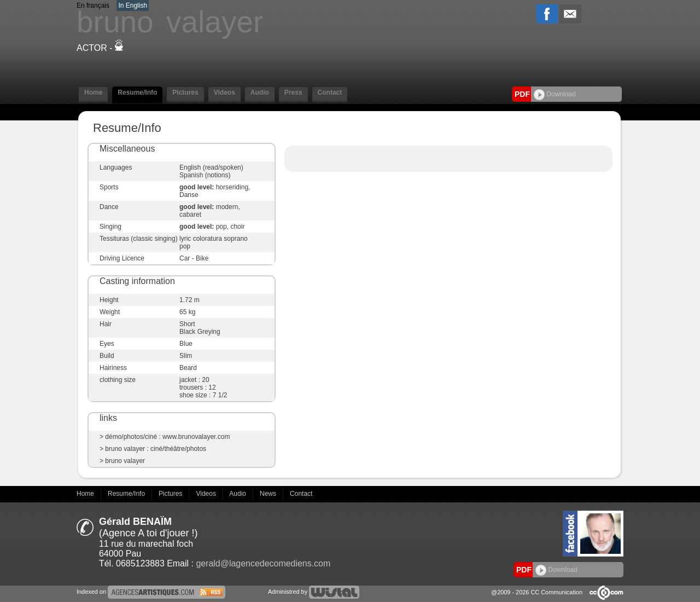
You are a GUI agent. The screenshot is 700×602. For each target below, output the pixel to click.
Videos (224, 92)
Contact (330, 92)
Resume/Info (137, 92)
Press (293, 92)
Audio (260, 92)
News (269, 494)
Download (555, 94)
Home (93, 92)
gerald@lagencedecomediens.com (263, 563)
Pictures (185, 92)
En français (93, 5)
